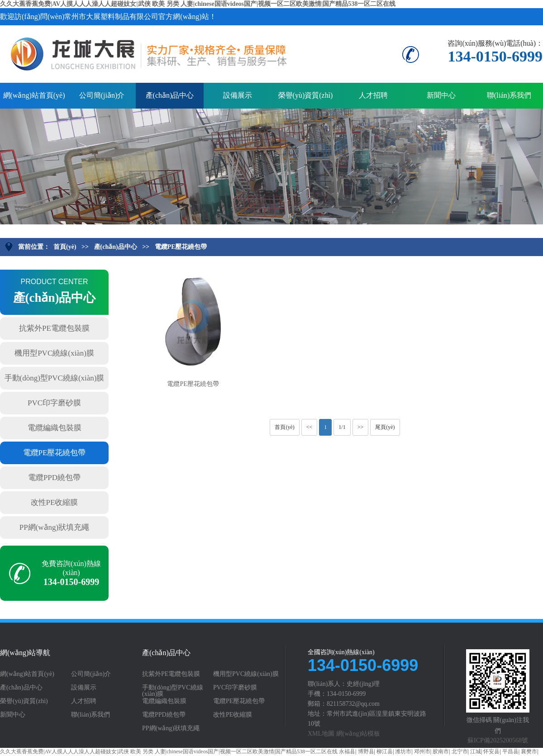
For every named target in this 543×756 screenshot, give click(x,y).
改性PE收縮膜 (55, 502)
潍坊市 (403, 751)
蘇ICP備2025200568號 (498, 740)
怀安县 (491, 751)
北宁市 (460, 751)
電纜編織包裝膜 (55, 428)
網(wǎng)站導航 (25, 653)
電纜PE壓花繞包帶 (181, 247)
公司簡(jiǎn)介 (102, 95)
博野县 (366, 751)
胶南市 (441, 751)
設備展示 (238, 95)
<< (310, 427)
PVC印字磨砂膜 (54, 403)
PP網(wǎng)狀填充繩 (55, 527)
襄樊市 (529, 751)
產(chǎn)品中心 (170, 95)
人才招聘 (373, 95)
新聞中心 (441, 95)
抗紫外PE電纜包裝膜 (54, 328)
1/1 (342, 427)
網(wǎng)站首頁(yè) (34, 95)
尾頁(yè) (385, 427)
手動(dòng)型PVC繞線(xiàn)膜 (55, 378)
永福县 (347, 751)
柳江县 (385, 751)
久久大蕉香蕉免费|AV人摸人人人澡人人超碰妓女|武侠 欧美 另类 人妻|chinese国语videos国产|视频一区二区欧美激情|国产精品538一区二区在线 (198, 4)
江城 (476, 751)
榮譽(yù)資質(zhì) (306, 95)
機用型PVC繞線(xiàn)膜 (54, 353)
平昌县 (510, 751)
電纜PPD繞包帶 (54, 478)
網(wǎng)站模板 (358, 734)
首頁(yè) (65, 247)
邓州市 (422, 751)
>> (361, 427)
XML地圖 (321, 734)
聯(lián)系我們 (509, 95)
